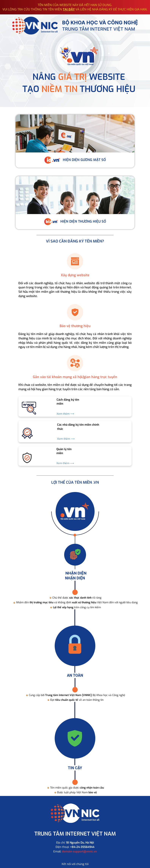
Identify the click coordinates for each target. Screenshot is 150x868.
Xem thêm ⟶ (65, 414)
